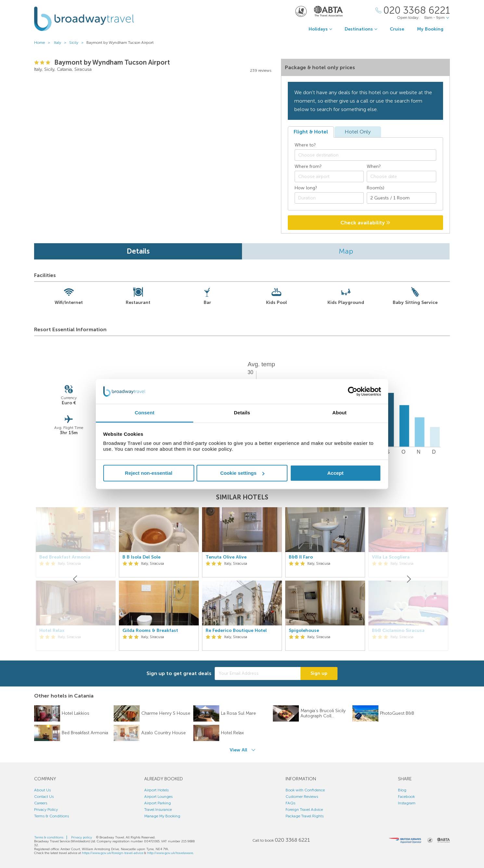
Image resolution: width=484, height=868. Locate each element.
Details (138, 251)
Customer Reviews (302, 797)
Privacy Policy (46, 810)
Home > (44, 43)
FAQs (290, 803)
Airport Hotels (156, 790)
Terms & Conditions (51, 816)
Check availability (365, 223)
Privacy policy (82, 837)
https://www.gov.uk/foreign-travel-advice (113, 853)
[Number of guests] (401, 198)
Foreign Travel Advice (304, 810)
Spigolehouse (304, 631)
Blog (402, 790)
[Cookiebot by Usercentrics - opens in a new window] (353, 391)
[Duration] (329, 198)
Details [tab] (242, 413)
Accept (335, 473)
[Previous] (76, 579)
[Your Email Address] (258, 673)
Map (346, 251)
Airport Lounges (158, 797)
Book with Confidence (305, 790)
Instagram (407, 803)
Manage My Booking (162, 816)
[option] (159, 579)
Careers (41, 803)
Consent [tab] (145, 413)
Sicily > (78, 43)
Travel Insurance (158, 810)
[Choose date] (401, 176)
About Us (42, 790)
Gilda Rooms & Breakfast (150, 631)
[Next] (408, 579)
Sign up (319, 673)
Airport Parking (158, 803)
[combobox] (365, 155)
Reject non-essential (149, 473)
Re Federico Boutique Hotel (236, 631)
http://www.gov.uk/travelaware (170, 853)
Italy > (62, 43)
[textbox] (369, 155)
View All (238, 750)
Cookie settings (242, 473)
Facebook (406, 797)
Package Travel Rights (305, 816)
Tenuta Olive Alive (226, 557)
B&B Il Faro (301, 557)
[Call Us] (413, 11)
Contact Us (44, 797)
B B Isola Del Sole (141, 557)
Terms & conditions (49, 837)
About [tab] (339, 413)
